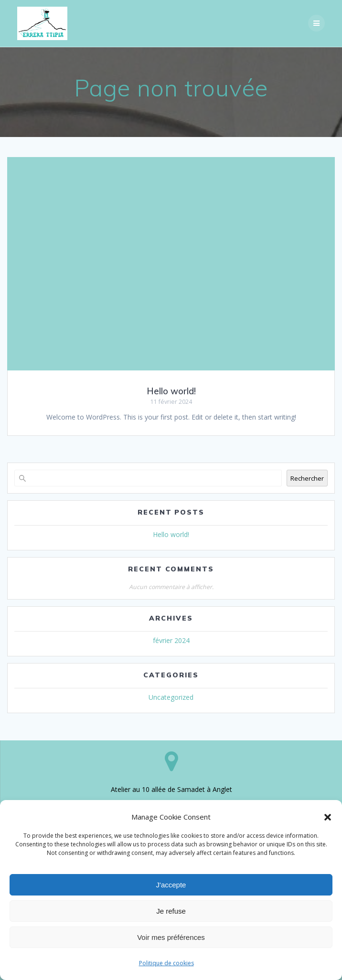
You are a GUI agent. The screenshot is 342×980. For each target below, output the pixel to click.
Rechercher (307, 478)
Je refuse (171, 911)
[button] (328, 817)
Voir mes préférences (171, 937)
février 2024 (171, 640)
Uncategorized (171, 697)
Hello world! (171, 391)
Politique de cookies (166, 963)
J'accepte (171, 885)
